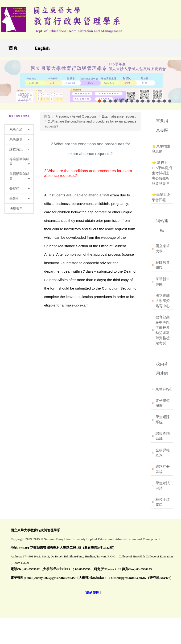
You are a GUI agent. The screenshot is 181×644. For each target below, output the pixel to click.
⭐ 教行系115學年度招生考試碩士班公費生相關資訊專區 (162, 173)
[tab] (99, 101)
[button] (19, 129)
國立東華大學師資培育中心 (163, 301)
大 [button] (134, 169)
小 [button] (116, 169)
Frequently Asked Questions (76, 116)
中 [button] (125, 169)
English (42, 48)
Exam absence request (119, 116)
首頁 (13, 48)
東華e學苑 (164, 389)
